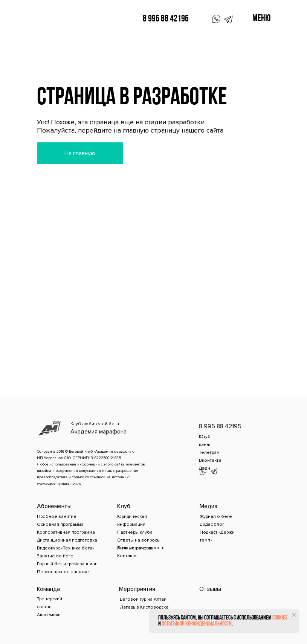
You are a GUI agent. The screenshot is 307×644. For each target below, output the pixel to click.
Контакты (127, 556)
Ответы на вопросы (139, 540)
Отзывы (210, 589)
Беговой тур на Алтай (143, 599)
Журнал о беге (216, 517)
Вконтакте (210, 460)
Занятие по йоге (55, 556)
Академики (49, 615)
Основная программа (60, 524)
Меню (262, 19)
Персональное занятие (63, 572)
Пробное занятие (57, 517)
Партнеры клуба (135, 532)
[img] (57, 17)
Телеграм (209, 452)
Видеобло (211, 524)
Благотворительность (141, 548)
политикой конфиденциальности (197, 624)
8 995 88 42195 (166, 19)
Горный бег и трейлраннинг (67, 564)
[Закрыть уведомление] (294, 615)
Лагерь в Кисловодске (144, 607)
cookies (280, 618)
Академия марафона (99, 432)
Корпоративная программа (66, 532)
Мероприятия (137, 589)
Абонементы (54, 506)
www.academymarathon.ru (59, 484)
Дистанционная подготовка (67, 540)
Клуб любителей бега (95, 424)
